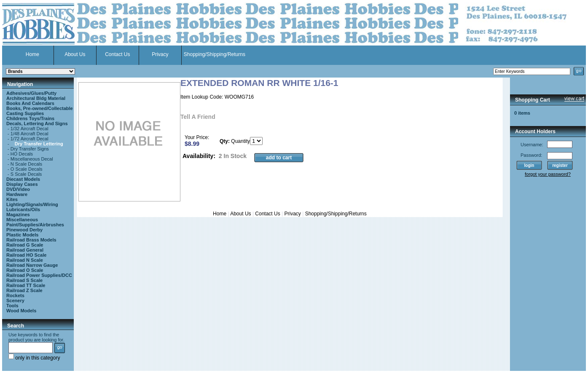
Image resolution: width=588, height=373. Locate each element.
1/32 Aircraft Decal (30, 129)
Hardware (17, 194)
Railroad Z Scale (24, 290)
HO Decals (22, 154)
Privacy (160, 54)
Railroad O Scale (25, 270)
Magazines (18, 215)
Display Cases (22, 184)
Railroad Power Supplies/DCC (39, 275)
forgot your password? (548, 174)
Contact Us (117, 54)
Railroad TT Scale (26, 285)
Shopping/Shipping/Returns (215, 54)
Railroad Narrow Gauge (32, 265)
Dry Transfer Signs (30, 149)
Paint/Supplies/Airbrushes (35, 225)
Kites (12, 199)
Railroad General (25, 250)
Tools (12, 306)
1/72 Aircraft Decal (30, 139)
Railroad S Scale (24, 280)
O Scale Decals (27, 169)
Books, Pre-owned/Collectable (40, 108)
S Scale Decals (26, 174)
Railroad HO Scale (26, 255)
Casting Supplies (25, 113)
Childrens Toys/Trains (30, 118)
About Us (75, 54)
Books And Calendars (30, 103)
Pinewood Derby (24, 230)
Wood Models (21, 311)
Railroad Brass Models (31, 240)
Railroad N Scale (25, 260)
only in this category (34, 358)
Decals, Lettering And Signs (37, 123)
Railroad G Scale (25, 245)
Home (32, 54)
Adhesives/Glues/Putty (31, 93)
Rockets (15, 295)
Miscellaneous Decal (32, 159)
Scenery (15, 301)
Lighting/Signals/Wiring (32, 204)
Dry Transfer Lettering (39, 144)
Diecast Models (23, 179)
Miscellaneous (22, 220)
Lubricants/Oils (23, 209)
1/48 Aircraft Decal (30, 134)
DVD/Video (18, 189)
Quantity (240, 141)
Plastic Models (22, 235)
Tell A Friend (198, 117)
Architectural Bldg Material (36, 98)
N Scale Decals (26, 164)
